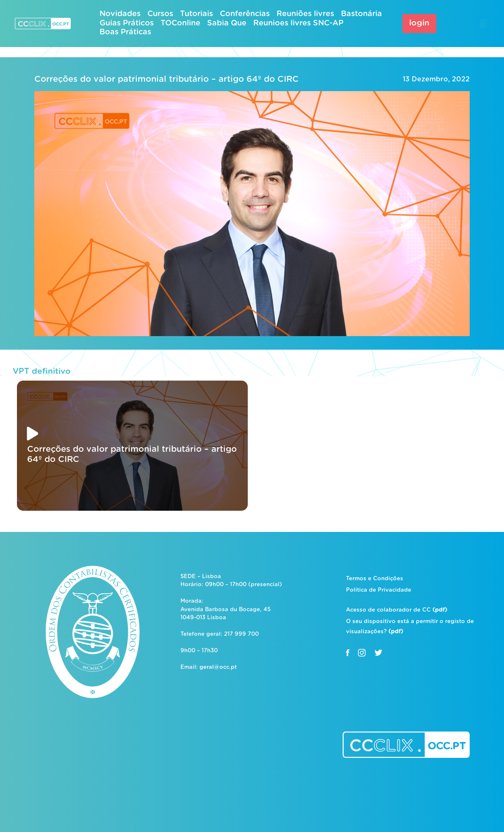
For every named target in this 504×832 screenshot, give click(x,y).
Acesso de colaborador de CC (397, 610)
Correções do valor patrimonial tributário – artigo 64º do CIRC (166, 79)
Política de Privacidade (379, 590)
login (419, 23)
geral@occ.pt (218, 667)
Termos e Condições (375, 579)
